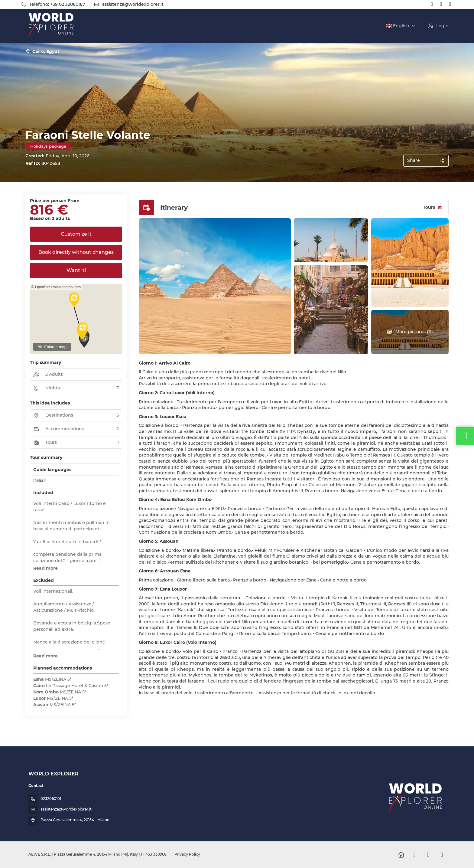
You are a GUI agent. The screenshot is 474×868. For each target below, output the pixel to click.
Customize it (76, 234)
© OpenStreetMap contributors (56, 287)
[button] (91, 332)
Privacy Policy (187, 854)
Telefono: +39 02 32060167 (57, 4)
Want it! (76, 270)
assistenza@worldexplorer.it (133, 4)
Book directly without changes (76, 252)
